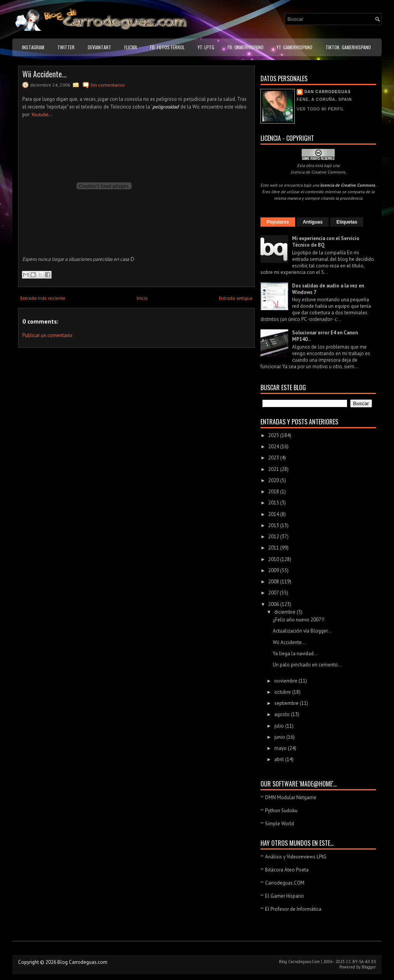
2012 (274, 537)
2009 (274, 570)
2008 (274, 582)
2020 (274, 480)
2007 (274, 593)
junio (280, 737)
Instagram (33, 47)
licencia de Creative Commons (318, 172)
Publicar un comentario (47, 335)
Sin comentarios (108, 85)
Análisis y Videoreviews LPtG (296, 857)
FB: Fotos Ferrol (167, 47)
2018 (274, 492)
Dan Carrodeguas (327, 92)
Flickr (131, 47)
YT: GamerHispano (295, 47)
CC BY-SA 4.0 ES (361, 962)
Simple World (280, 824)
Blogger (369, 967)
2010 (274, 559)
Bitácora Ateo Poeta (287, 870)
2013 (274, 525)
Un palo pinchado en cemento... (307, 665)
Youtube (39, 114)
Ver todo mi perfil (320, 109)
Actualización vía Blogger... (302, 631)
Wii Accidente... (44, 74)
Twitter (66, 47)
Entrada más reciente (43, 298)
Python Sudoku (281, 811)
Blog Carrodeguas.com (82, 962)
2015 (274, 503)
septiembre (287, 703)
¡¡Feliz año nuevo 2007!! (299, 620)
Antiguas (313, 222)
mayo (281, 748)
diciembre (285, 612)
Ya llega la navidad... (295, 654)
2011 (274, 548)
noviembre (286, 681)
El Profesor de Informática (293, 909)
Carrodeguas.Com (304, 962)
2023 (274, 458)
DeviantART (99, 47)
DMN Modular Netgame (291, 797)
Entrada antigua (236, 298)
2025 (274, 435)
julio (280, 726)
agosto (283, 714)
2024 (274, 447)
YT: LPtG (206, 47)
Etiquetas (347, 222)
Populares (278, 222)
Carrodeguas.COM (285, 883)
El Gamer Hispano (285, 896)
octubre (283, 692)
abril (280, 759)
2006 (274, 604)
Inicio (142, 298)
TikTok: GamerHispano (348, 47)
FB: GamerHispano (245, 47)
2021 (274, 469)
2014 (274, 514)
